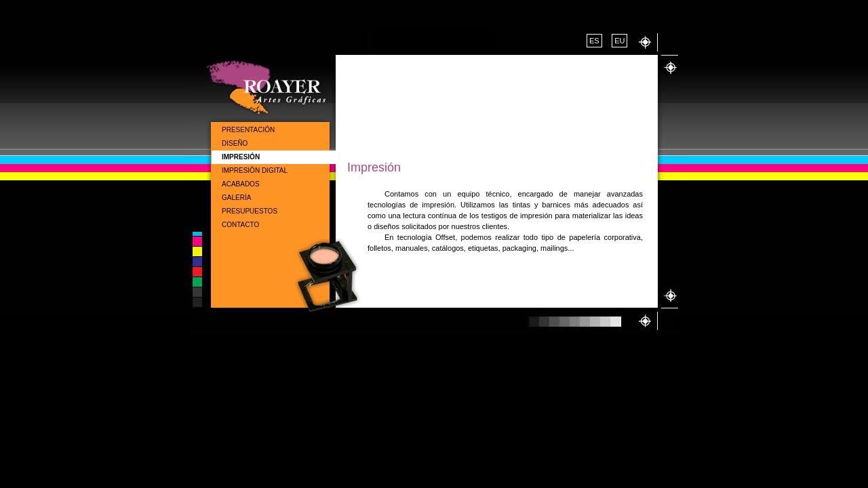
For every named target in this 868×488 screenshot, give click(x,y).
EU (619, 41)
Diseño (235, 143)
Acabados (241, 184)
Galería (236, 198)
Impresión (241, 157)
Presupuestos (250, 211)
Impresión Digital (255, 170)
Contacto (240, 225)
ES (594, 41)
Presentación (248, 130)
